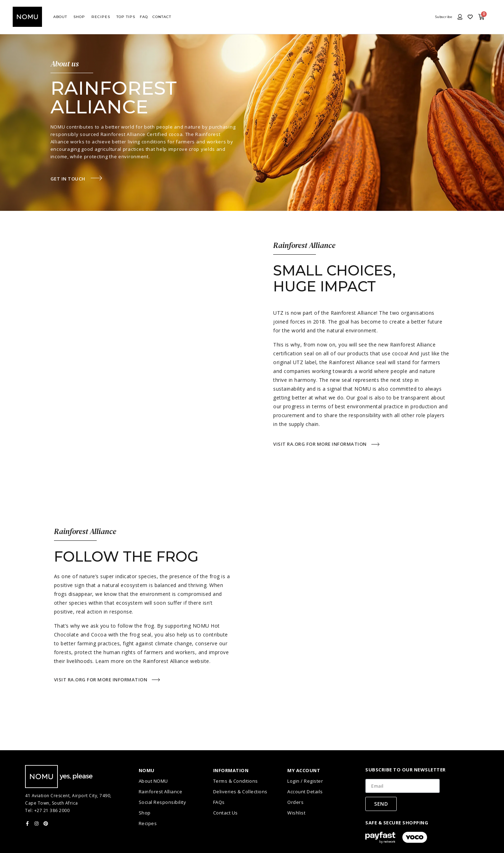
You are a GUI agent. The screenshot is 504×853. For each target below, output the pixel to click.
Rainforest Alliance (161, 792)
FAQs (219, 802)
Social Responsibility (163, 802)
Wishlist (296, 813)
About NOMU (153, 781)
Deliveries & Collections (240, 792)
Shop (145, 813)
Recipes (148, 823)
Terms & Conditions (236, 781)
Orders (295, 802)
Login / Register (305, 781)
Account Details (305, 792)
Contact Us (226, 813)
